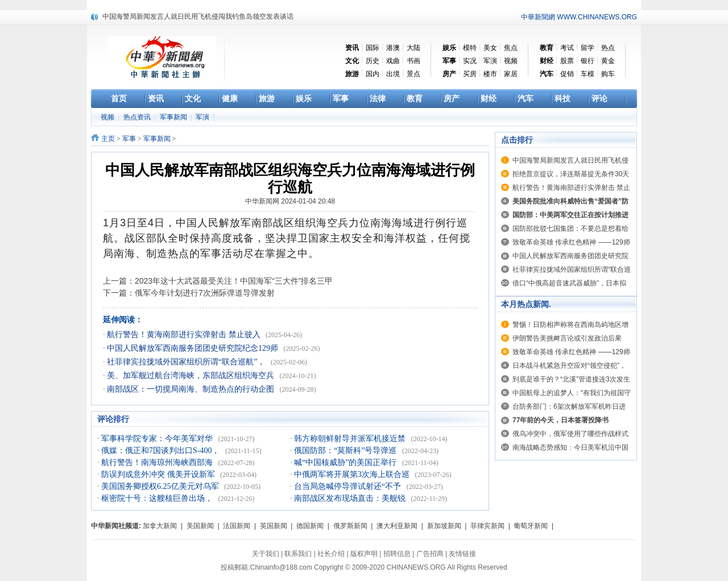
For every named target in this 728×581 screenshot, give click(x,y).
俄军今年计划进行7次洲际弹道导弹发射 (205, 293)
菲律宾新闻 (487, 526)
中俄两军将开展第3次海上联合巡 (353, 474)
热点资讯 (138, 117)
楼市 (490, 74)
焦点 (511, 48)
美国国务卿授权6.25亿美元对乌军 (161, 486)
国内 (373, 74)
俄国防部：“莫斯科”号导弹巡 (346, 451)
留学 (588, 48)
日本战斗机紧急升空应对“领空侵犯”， (569, 366)
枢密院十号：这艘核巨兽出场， (158, 498)
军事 (129, 139)
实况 (470, 61)
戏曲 (393, 61)
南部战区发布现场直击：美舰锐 (351, 498)
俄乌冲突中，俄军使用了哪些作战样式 (570, 434)
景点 (413, 74)
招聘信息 (397, 554)
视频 (511, 61)
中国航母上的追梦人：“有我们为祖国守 (572, 393)
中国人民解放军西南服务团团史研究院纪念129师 (194, 348)
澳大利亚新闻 (397, 526)
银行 (588, 61)
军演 (490, 61)
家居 (511, 74)
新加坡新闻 (444, 526)
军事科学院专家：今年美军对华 (158, 439)
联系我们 (298, 554)
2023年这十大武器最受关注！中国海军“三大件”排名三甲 (234, 281)
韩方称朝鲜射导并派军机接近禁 (351, 439)
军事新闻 (174, 117)
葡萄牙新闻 (531, 526)
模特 (470, 48)
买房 (470, 74)
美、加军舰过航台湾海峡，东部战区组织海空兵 (192, 375)
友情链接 (462, 554)
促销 (567, 74)
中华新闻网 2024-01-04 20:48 (290, 201)
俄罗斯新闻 (350, 526)
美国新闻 (200, 526)
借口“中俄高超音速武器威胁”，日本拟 (569, 283)
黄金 (608, 61)
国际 (373, 48)
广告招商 (430, 554)
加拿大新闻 (160, 526)
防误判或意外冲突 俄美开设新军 (159, 474)
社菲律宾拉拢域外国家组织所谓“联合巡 (572, 269)
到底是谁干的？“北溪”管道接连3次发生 (571, 379)
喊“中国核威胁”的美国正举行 (346, 462)
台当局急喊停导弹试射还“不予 (349, 486)
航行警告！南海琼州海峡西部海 (158, 462)
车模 (588, 74)
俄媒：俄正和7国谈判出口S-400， (162, 451)
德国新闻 (310, 526)
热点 (608, 48)
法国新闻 (237, 526)
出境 (393, 74)
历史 (373, 61)
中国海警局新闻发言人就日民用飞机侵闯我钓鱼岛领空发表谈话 (198, 16)
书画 (413, 61)
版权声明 (364, 554)
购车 (608, 74)
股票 (567, 61)
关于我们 (266, 554)
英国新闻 (274, 526)
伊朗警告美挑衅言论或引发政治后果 (567, 338)
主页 (108, 139)
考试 (567, 48)
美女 (490, 48)
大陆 (413, 48)
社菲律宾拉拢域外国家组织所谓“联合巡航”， (187, 362)
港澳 (393, 48)
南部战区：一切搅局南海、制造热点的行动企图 (192, 389)
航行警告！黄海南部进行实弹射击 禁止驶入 (185, 335)
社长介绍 (331, 554)
